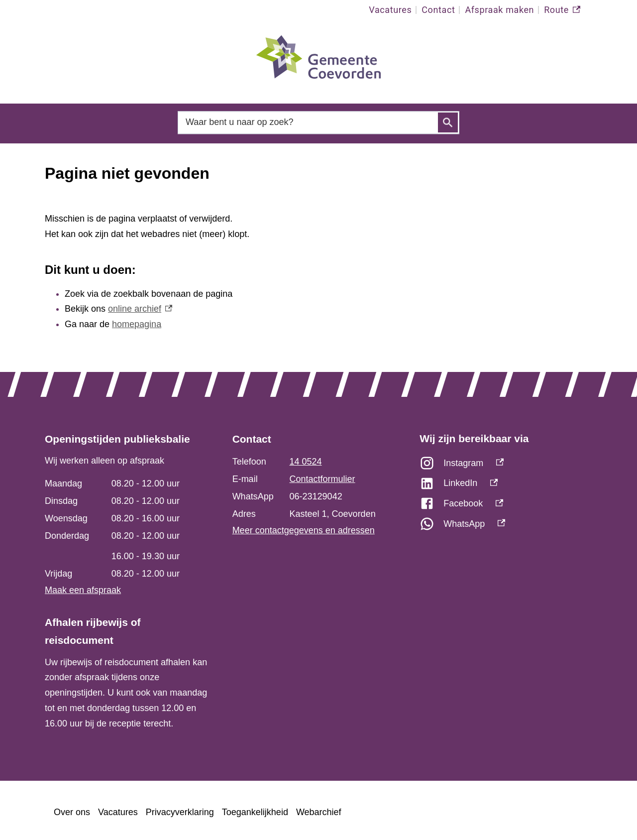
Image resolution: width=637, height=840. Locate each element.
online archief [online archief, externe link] (140, 309)
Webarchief (319, 812)
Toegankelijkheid (255, 812)
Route (562, 10)
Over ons (72, 812)
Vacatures (390, 10)
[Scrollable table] (126, 529)
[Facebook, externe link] (506, 506)
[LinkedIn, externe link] (506, 486)
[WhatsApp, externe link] (506, 527)
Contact (438, 10)
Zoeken (448, 122)
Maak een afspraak (83, 590)
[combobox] (318, 122)
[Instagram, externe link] (506, 466)
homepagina (137, 324)
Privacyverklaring (180, 812)
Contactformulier (322, 479)
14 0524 (306, 462)
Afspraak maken (499, 10)
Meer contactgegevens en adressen (304, 530)
